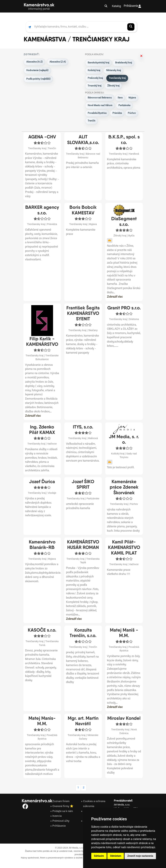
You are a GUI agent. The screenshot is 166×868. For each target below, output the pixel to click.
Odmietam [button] (116, 856)
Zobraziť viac (115, 297)
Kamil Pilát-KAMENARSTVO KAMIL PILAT (124, 547)
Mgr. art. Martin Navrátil (83, 721)
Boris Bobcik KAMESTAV (83, 210)
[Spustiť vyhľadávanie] (131, 27)
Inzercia (57, 816)
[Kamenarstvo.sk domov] (39, 6)
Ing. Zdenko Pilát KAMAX (42, 430)
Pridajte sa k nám (63, 811)
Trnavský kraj (95, 86)
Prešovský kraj (95, 78)
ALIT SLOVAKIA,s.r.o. (83, 139)
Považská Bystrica (97, 113)
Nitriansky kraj (113, 71)
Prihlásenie (132, 6)
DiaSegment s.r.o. (124, 221)
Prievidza (117, 113)
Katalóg (116, 6)
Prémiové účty (61, 821)
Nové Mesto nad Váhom (100, 106)
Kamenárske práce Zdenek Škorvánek (124, 487)
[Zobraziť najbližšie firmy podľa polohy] (30, 27)
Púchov (132, 113)
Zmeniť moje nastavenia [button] (140, 856)
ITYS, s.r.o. (83, 427)
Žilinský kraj (113, 86)
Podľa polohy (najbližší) (38, 79)
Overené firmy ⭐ (63, 806)
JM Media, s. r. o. (124, 439)
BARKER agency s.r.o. (42, 210)
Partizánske (124, 106)
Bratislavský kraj (124, 63)
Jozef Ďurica (42, 481)
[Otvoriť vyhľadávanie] (106, 6)
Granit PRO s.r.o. (124, 308)
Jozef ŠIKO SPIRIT (83, 484)
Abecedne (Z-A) (58, 62)
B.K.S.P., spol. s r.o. (124, 139)
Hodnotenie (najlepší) (37, 71)
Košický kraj (94, 71)
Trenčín (92, 121)
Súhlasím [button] (99, 856)
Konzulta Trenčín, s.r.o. (83, 633)
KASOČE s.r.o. (42, 630)
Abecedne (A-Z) (34, 62)
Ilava (120, 98)
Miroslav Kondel (124, 718)
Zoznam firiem (61, 801)
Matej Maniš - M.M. (124, 633)
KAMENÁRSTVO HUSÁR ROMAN (83, 545)
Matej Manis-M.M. (42, 721)
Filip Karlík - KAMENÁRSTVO (42, 341)
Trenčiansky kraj (117, 78)
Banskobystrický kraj (98, 63)
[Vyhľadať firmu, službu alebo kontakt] (79, 27)
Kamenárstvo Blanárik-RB (42, 545)
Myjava (132, 98)
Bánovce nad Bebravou (100, 98)
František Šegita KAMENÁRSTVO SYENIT (83, 313)
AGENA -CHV (42, 137)
